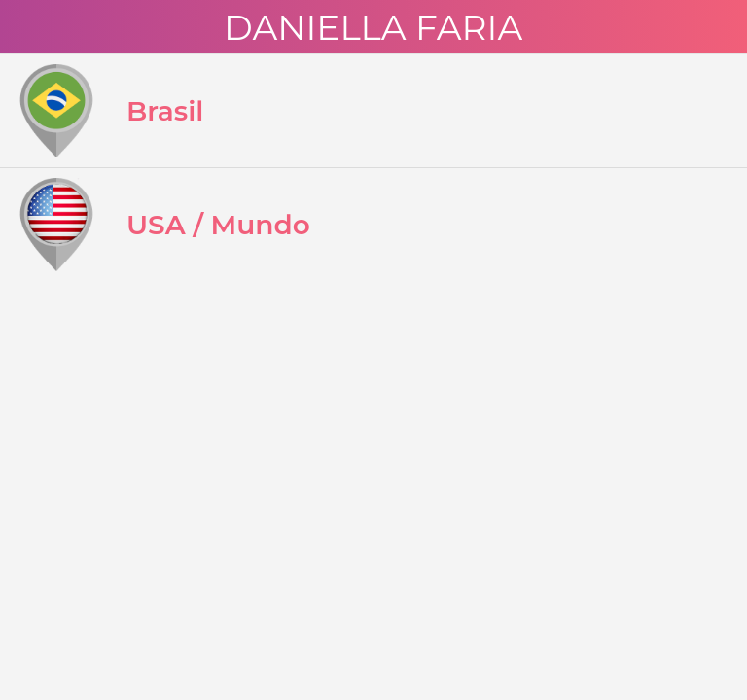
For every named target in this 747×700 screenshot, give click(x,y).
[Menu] (27, 27)
